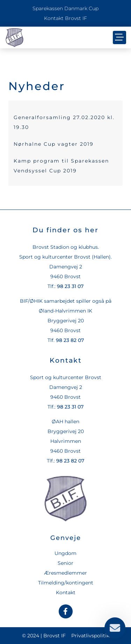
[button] (119, 37)
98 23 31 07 (70, 286)
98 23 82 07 (70, 340)
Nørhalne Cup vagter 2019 (54, 144)
